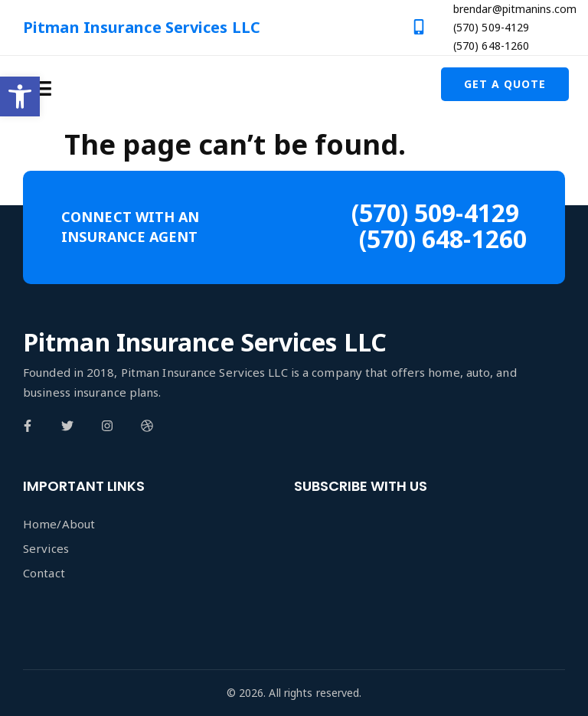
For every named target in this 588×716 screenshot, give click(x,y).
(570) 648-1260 (491, 46)
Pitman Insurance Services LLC (142, 27)
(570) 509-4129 (491, 27)
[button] (20, 96)
